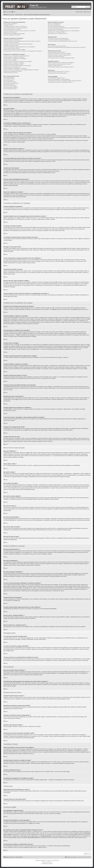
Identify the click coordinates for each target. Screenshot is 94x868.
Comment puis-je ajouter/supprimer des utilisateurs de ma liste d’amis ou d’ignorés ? (67, 47)
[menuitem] (13, 12)
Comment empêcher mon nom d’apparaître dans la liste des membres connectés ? (22, 41)
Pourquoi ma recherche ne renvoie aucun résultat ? (59, 54)
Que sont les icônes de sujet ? (10, 89)
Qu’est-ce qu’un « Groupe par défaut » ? (57, 32)
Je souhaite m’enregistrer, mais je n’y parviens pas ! (15, 26)
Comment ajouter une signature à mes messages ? (15, 59)
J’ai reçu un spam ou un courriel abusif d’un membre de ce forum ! (63, 41)
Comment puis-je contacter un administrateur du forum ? (60, 82)
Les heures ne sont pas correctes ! (11, 42)
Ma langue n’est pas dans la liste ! (11, 45)
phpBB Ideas (77, 822)
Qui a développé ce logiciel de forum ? (56, 78)
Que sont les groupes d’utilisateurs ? (56, 26)
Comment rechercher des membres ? (56, 56)
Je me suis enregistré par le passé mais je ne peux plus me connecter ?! (20, 31)
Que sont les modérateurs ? (54, 25)
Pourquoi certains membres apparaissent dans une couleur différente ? (64, 31)
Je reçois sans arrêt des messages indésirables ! (59, 40)
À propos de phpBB (49, 814)
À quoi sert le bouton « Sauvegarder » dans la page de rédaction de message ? (21, 70)
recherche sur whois (8, 833)
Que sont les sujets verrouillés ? (11, 87)
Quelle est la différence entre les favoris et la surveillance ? (61, 63)
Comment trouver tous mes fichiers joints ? (57, 73)
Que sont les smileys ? (9, 80)
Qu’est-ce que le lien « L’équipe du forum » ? (58, 34)
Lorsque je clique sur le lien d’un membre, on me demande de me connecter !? (23, 51)
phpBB (11, 251)
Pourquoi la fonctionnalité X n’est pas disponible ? (59, 79)
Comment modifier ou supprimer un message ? (14, 57)
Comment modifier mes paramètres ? (12, 40)
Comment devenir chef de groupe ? (56, 29)
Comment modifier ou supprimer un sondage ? (14, 63)
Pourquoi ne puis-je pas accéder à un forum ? (14, 64)
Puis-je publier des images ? (10, 82)
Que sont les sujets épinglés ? (10, 86)
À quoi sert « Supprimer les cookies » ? (12, 35)
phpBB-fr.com (49, 862)
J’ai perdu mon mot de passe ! (10, 32)
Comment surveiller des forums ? (55, 65)
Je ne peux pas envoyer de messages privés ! (58, 38)
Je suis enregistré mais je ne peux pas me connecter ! (16, 28)
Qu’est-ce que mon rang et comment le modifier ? (15, 50)
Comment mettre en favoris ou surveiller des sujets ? (60, 64)
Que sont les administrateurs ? (55, 24)
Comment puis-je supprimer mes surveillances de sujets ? (61, 67)
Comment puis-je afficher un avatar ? (12, 48)
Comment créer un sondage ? (10, 60)
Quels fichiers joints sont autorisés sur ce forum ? (59, 72)
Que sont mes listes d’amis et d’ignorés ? (57, 46)
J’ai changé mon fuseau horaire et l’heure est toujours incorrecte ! (18, 44)
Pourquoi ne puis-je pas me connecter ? (12, 29)
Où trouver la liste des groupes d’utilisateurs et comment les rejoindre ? (64, 28)
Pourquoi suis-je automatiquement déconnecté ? (14, 34)
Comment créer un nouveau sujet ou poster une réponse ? (17, 56)
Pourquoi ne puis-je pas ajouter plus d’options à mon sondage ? (18, 61)
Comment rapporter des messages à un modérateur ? (16, 68)
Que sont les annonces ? (9, 85)
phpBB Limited (43, 812)
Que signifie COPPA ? (8, 25)
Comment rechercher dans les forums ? (57, 52)
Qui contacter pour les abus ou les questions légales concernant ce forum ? (65, 81)
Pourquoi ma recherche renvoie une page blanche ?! (60, 55)
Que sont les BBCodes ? (9, 77)
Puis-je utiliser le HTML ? (9, 79)
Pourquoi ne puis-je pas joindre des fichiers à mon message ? (17, 66)
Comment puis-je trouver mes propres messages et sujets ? (61, 58)
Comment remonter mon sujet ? (11, 73)
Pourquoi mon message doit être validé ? (13, 71)
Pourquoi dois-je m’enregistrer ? (11, 24)
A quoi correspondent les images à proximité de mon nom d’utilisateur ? (20, 47)
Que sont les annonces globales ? (11, 83)
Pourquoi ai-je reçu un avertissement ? (12, 67)
